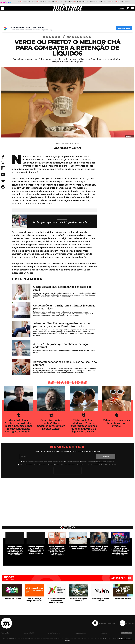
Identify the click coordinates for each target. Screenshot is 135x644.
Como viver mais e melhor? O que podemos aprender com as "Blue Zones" (51, 424)
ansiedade (90, 185)
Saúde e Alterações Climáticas (79, 600)
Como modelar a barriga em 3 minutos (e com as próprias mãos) (64, 307)
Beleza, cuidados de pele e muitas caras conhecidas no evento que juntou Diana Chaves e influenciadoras (57, 551)
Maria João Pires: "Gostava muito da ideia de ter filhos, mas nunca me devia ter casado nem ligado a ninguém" (19, 426)
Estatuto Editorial (29, 633)
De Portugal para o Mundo (101, 600)
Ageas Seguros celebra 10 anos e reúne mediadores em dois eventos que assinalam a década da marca (120, 551)
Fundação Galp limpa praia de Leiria (78, 547)
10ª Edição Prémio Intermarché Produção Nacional (56, 601)
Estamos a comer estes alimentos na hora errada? (116, 423)
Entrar (122, 8)
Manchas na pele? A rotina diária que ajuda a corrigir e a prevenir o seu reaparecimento (36, 550)
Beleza (55, 37)
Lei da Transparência (54, 633)
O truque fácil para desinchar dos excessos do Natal (62, 288)
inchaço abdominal (68, 194)
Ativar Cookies (126, 633)
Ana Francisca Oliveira (68, 148)
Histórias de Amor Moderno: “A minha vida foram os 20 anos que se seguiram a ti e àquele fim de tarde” (84, 426)
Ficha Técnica (5, 633)
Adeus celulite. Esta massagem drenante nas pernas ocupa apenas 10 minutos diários (62, 325)
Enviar (106, 456)
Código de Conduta (80, 633)
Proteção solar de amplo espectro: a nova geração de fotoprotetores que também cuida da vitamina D (15, 551)
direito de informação (101, 462)
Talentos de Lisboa (12, 599)
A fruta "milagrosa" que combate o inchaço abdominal (60, 346)
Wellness (79, 37)
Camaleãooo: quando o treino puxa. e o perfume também (99, 548)
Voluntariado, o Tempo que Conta (34, 600)
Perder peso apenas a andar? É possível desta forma (62, 222)
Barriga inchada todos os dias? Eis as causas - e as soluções (65, 363)
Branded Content (123, 599)
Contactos (104, 633)
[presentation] (67, 471)
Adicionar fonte (124, 28)
